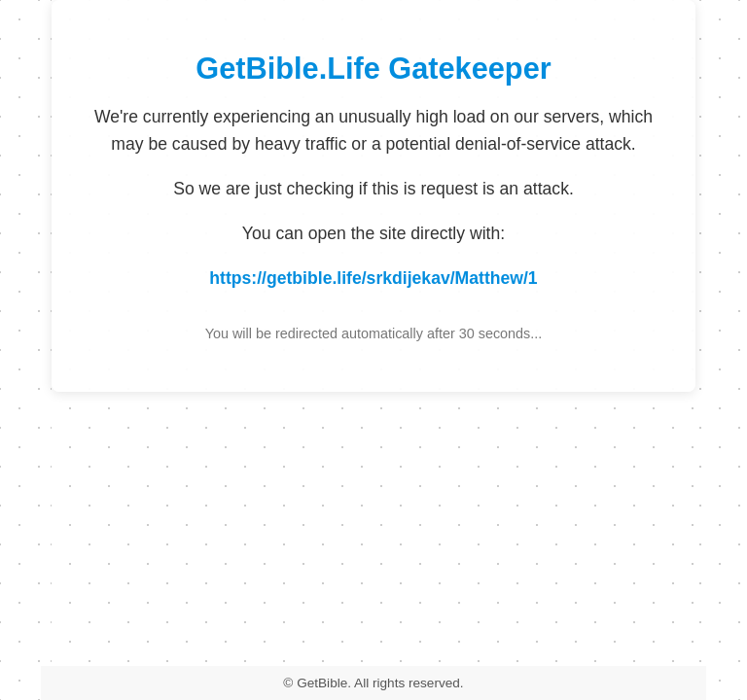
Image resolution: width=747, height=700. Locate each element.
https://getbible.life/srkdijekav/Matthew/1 (373, 278)
